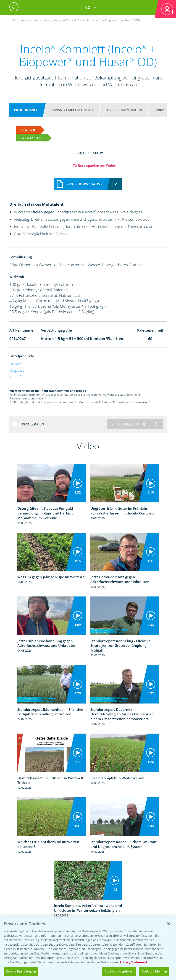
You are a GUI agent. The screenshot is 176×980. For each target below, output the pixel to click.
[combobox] (88, 184)
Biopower (19, 370)
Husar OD (19, 364)
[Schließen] (169, 924)
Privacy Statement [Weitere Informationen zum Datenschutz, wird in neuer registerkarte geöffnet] (133, 962)
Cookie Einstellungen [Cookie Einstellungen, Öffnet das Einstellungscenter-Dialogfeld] (21, 971)
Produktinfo (26, 110)
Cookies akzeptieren (119, 971)
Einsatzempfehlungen (73, 110)
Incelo (15, 377)
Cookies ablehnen (154, 971)
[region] (88, 948)
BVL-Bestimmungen (125, 110)
